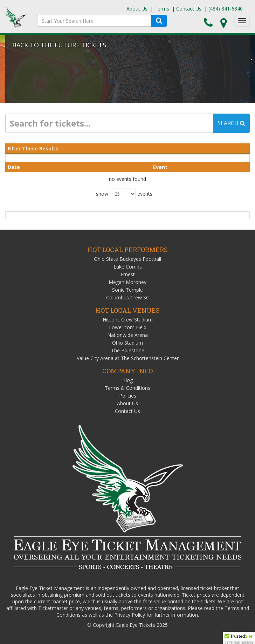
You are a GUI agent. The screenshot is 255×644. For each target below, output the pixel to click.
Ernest (128, 274)
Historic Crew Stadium (128, 320)
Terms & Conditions (127, 388)
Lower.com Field (128, 327)
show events (124, 194)
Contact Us (189, 9)
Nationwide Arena (127, 335)
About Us (137, 9)
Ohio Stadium (127, 343)
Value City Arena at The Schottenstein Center (128, 358)
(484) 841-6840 (226, 9)
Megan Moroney (127, 282)
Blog (127, 380)
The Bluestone (128, 350)
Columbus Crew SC (128, 297)
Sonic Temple (127, 290)
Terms (162, 9)
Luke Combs (128, 267)
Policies (128, 396)
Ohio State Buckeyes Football (127, 259)
